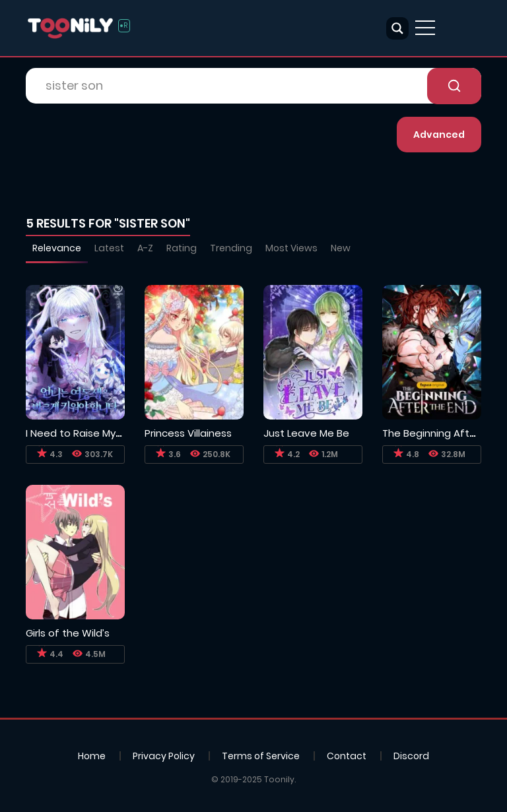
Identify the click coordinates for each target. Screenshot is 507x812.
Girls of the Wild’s (68, 633)
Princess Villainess (188, 433)
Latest (109, 248)
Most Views (291, 248)
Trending (231, 248)
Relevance (57, 248)
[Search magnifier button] (397, 28)
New (341, 248)
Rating (182, 248)
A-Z (145, 248)
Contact (347, 756)
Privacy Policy (164, 756)
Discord (411, 756)
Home (92, 756)
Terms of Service (261, 756)
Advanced (439, 135)
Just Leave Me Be (306, 433)
